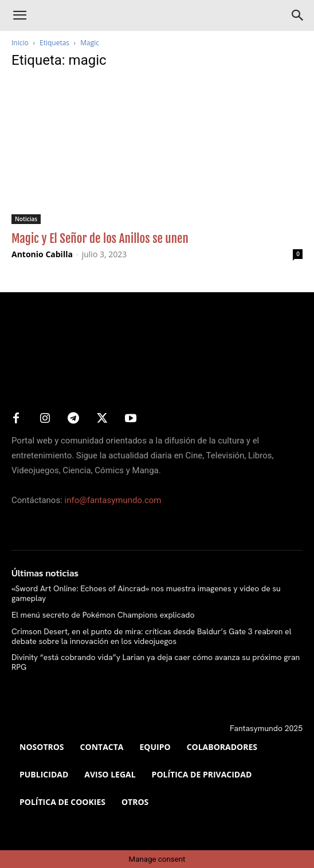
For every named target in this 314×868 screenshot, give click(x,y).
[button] (19, 15)
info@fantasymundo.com (113, 500)
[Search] (298, 15)
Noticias (26, 219)
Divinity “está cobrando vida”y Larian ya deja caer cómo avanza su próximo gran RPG (156, 662)
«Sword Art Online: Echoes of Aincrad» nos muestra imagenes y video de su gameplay (146, 593)
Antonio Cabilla (42, 254)
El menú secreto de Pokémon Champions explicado (103, 615)
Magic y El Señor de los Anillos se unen (100, 238)
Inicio (20, 43)
